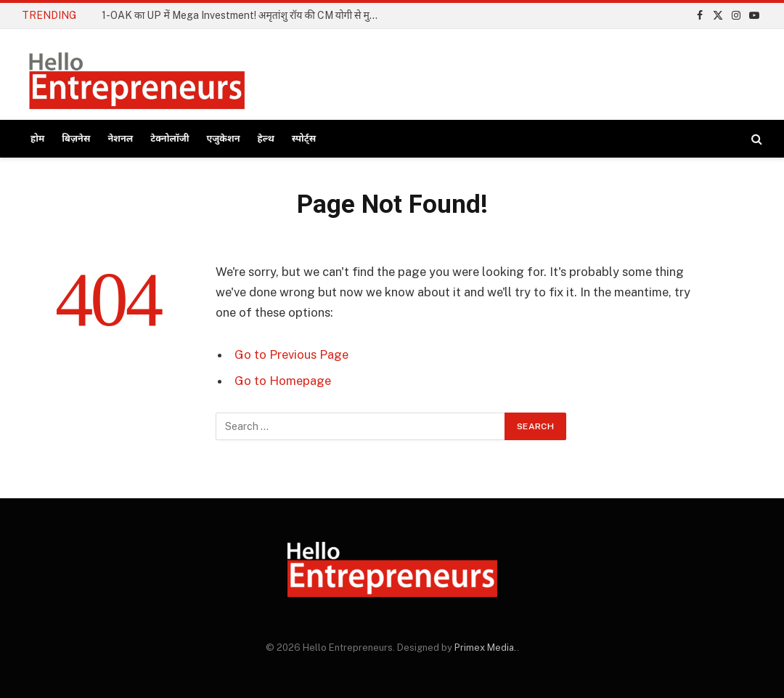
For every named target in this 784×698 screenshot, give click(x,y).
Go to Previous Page (291, 354)
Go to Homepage (283, 381)
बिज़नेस (76, 138)
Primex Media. (486, 648)
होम (37, 138)
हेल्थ (266, 138)
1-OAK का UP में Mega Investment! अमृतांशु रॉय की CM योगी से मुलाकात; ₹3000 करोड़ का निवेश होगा (247, 15)
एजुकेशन (224, 138)
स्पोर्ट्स (304, 138)
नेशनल (120, 138)
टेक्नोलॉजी (170, 138)
